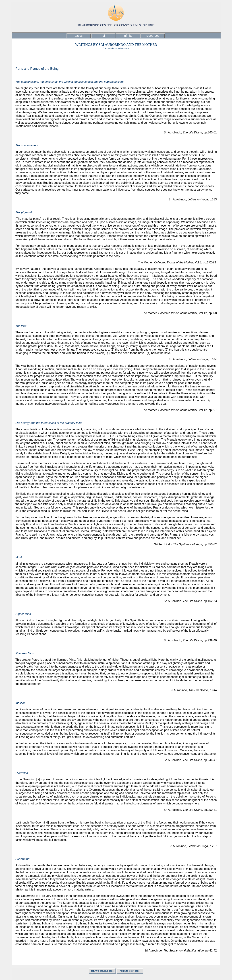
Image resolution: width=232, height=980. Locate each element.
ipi (103, 36)
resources (153, 36)
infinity (128, 36)
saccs (79, 36)
